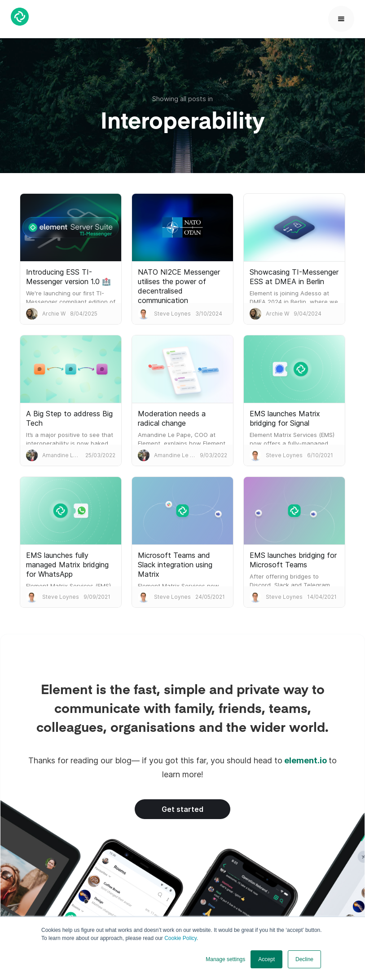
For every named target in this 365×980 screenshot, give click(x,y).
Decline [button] (304, 959)
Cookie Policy (180, 938)
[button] (341, 19)
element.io (306, 760)
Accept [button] (266, 959)
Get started (182, 809)
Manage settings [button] (225, 959)
